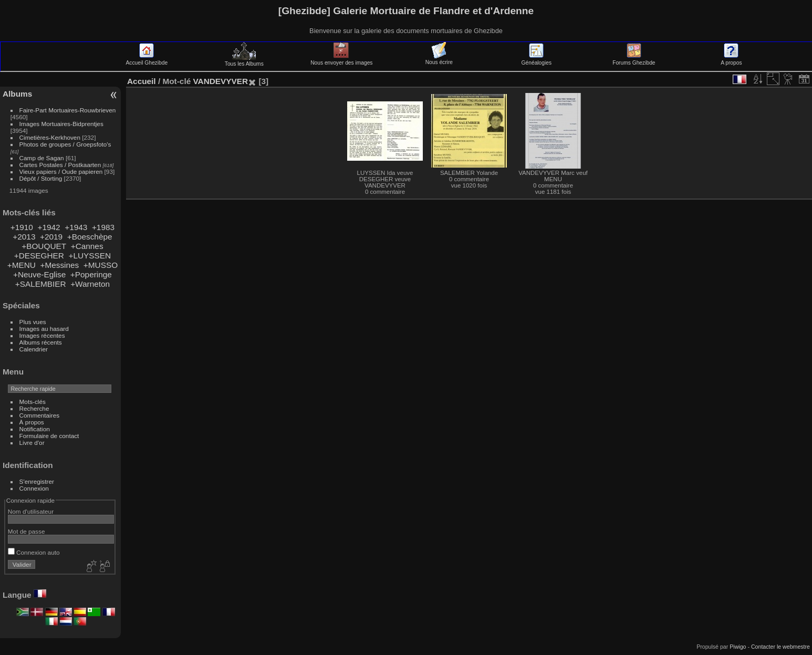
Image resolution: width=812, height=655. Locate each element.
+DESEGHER (39, 256)
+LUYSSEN (90, 256)
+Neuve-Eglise (39, 274)
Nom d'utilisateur (31, 511)
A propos (731, 60)
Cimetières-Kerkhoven (50, 137)
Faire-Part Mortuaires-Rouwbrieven (68, 110)
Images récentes (42, 335)
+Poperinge (91, 274)
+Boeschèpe (90, 237)
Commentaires (40, 415)
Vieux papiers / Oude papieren (61, 171)
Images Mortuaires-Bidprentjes (61, 124)
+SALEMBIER (41, 284)
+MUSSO (101, 265)
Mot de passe (27, 531)
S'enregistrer (37, 481)
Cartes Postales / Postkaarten (60, 165)
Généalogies (537, 60)
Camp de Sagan (42, 158)
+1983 (103, 227)
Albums (17, 94)
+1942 (49, 227)
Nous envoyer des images (341, 60)
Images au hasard (44, 329)
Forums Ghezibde (634, 60)
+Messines (59, 265)
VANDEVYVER (220, 81)
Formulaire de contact (49, 436)
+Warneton (90, 284)
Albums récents (41, 342)
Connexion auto (34, 552)
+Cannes (87, 246)
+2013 (24, 237)
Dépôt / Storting (41, 178)
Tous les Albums (244, 61)
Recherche (34, 408)
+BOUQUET (44, 246)
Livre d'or (32, 443)
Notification (35, 429)
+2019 (51, 237)
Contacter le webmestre (780, 647)
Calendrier (34, 349)
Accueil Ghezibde (147, 60)
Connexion (34, 488)
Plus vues (33, 322)
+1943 (76, 227)
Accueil (142, 81)
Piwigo (738, 647)
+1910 (22, 227)
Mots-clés (33, 402)
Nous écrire (439, 59)
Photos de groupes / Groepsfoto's (65, 144)
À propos (32, 422)
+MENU (22, 265)
